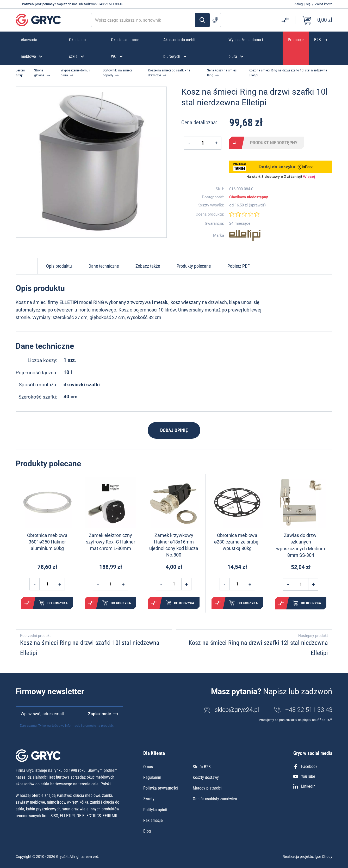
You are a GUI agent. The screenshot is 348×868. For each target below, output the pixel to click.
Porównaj (235, 143)
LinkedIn (304, 786)
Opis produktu (59, 266)
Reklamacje (153, 820)
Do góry (27, 266)
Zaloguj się (302, 4)
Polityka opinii (155, 810)
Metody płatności (207, 788)
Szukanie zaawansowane (215, 20)
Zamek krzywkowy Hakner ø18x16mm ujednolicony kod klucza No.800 (174, 545)
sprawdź (257, 205)
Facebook (305, 766)
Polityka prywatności (161, 788)
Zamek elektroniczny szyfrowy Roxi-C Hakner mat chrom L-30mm (111, 542)
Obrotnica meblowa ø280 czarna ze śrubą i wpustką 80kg (237, 542)
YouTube (304, 776)
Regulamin (152, 777)
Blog (147, 831)
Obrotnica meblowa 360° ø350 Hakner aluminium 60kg (47, 542)
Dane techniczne (104, 266)
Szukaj (202, 20)
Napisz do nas (67, 4)
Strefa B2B (202, 767)
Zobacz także (148, 266)
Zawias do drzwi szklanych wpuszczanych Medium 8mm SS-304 (301, 545)
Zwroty (149, 799)
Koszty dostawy (206, 777)
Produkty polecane (194, 266)
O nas (148, 767)
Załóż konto (324, 4)
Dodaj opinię (174, 430)
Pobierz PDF (239, 266)
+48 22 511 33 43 (111, 4)
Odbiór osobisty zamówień (215, 799)
